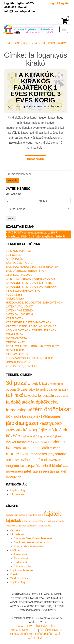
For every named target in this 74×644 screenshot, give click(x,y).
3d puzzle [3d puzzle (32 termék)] (18, 383)
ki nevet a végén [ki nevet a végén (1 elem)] (52, 521)
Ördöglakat (15, 342)
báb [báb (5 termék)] (35, 383)
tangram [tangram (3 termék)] (12, 466)
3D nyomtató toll (19, 251)
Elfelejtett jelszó (23, 566)
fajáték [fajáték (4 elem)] (52, 514)
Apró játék (15, 259)
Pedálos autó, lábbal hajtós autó (32, 346)
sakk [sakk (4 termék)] (10, 460)
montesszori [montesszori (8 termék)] (18, 454)
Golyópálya (15, 299)
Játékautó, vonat (19, 306)
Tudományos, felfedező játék (29, 358)
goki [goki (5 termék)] (10, 416)
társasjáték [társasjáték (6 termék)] (30, 465)
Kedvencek (21, 562)
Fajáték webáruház (22, 570)
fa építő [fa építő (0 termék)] (64, 396)
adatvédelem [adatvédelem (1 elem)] (12, 515)
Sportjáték (15, 350)
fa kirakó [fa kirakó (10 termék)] (15, 395)
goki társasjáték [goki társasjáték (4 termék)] (27, 416)
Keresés (13, 180)
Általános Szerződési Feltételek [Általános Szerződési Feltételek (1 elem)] (32, 526)
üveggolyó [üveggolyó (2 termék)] (13, 476)
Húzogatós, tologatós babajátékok (34, 303)
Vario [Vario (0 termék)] (65, 466)
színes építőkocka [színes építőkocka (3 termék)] (36, 460)
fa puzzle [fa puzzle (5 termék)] (46, 395)
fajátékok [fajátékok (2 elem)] (13, 521)
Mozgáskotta (16, 338)
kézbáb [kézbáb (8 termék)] (13, 436)
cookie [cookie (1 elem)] (22, 515)
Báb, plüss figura (20, 263)
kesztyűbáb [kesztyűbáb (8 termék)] (51, 423)
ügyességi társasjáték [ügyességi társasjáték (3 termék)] (50, 471)
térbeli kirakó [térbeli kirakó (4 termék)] (51, 466)
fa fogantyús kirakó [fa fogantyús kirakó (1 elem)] (34, 515)
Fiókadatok (21, 554)
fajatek (31, 106)
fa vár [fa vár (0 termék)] (58, 396)
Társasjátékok (18, 354)
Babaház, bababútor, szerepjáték (32, 267)
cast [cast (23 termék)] (44, 383)
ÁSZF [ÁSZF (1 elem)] (50, 526)
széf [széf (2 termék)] (17, 460)
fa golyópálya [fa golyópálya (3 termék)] (47, 389)
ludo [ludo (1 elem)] (62, 521)
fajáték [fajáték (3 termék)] (63, 389)
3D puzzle (13, 255)
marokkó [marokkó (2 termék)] (20, 448)
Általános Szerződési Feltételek (33, 538)
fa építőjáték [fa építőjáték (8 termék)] (18, 402)
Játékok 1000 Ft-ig (20, 314)
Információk (17, 494)
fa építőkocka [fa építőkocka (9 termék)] (44, 402)
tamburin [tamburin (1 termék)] (56, 460)
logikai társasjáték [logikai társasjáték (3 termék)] (20, 442)
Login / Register (59, 3)
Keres (11, 218)
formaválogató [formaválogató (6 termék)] (19, 410)
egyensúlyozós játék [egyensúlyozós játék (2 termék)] (21, 390)
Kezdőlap (16, 530)
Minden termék (19, 578)
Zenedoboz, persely (22, 366)
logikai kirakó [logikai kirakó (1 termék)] (29, 436)
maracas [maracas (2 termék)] (41, 442)
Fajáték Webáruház (32, 626)
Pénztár (15, 574)
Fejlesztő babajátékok (24, 291)
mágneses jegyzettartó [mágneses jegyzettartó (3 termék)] (48, 454)
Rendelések (21, 558)
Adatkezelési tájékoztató (29, 546)
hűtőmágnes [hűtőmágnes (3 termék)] (51, 416)
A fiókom (15, 550)
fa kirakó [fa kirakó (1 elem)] (26, 521)
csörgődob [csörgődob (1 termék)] (56, 384)
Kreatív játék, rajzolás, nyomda (31, 326)
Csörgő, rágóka (19, 275)
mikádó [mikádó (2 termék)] (55, 448)
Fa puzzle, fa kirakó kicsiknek (29, 283)
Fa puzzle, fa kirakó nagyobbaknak (33, 287)
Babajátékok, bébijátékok (26, 271)
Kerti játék (15, 318)
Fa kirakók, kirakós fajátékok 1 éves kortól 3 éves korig (35, 87)
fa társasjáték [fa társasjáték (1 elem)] (37, 521)
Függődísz (14, 295)
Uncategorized (18, 362)
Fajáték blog (55, 106)
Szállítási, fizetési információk (32, 542)
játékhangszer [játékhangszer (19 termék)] (22, 423)
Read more (36, 159)
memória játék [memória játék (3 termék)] (38, 448)
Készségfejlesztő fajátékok (29, 322)
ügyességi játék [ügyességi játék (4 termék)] (19, 471)
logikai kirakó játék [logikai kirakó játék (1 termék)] (50, 436)
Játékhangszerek (20, 310)
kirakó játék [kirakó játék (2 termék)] (14, 430)
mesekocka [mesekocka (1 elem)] (11, 526)
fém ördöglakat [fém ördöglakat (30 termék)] (52, 409)
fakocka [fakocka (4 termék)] (31, 395)
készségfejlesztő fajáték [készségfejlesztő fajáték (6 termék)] (45, 430)
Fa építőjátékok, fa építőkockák (31, 279)
